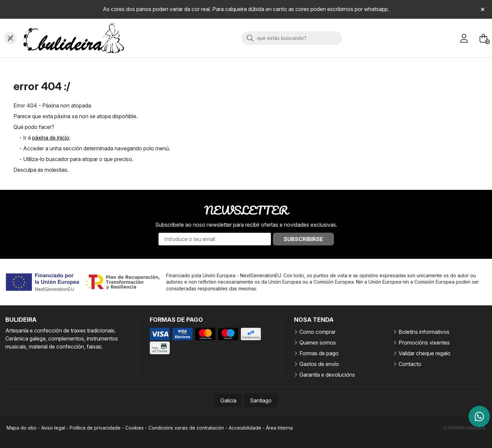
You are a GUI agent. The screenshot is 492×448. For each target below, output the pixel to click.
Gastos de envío (319, 364)
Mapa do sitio (22, 428)
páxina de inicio (51, 138)
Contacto (410, 364)
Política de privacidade (95, 428)
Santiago (261, 400)
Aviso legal (53, 428)
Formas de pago (319, 353)
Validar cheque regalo (425, 353)
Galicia (228, 400)
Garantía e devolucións (327, 375)
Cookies (134, 428)
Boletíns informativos (424, 332)
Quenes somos (318, 343)
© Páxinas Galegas (464, 428)
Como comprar (318, 332)
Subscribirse (303, 239)
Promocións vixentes (424, 343)
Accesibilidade (245, 428)
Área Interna (279, 428)
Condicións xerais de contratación (186, 428)
